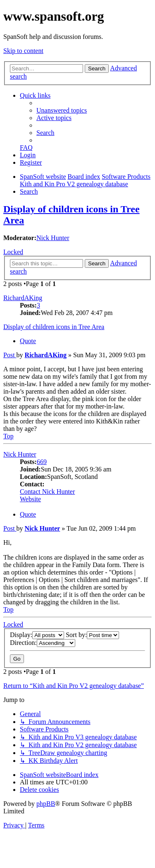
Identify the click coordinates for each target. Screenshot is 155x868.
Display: (37, 635)
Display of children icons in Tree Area (54, 327)
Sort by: (92, 635)
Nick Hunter (53, 238)
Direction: (43, 643)
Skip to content (23, 51)
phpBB (46, 804)
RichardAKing (23, 298)
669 (42, 462)
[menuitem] (62, 110)
